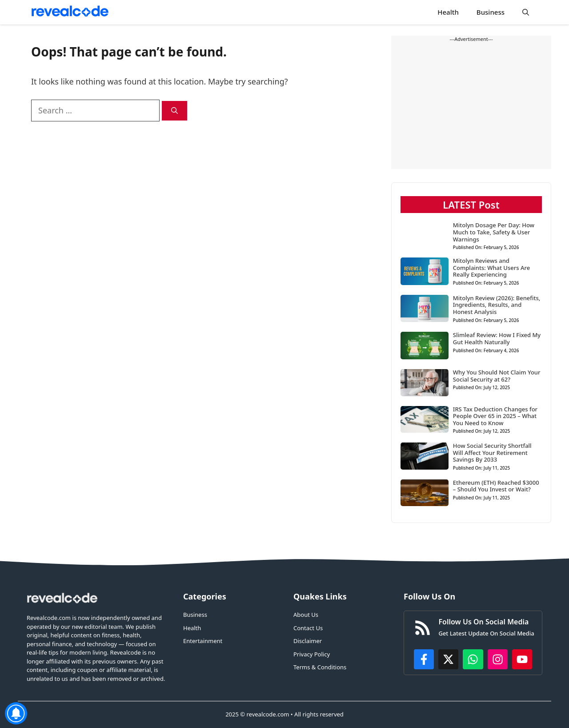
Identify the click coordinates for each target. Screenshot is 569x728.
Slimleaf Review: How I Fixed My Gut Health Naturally (497, 338)
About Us (306, 615)
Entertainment (203, 641)
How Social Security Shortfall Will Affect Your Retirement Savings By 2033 (492, 452)
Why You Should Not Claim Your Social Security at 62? (497, 376)
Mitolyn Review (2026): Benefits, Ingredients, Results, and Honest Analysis (497, 305)
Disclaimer (308, 641)
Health (448, 12)
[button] (526, 12)
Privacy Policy (312, 654)
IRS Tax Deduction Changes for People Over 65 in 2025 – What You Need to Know (495, 416)
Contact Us (308, 628)
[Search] (174, 111)
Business (491, 12)
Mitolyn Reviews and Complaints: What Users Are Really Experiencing (491, 267)
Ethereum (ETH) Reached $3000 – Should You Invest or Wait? (496, 486)
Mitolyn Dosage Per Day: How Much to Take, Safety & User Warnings (494, 232)
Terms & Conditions (320, 667)
